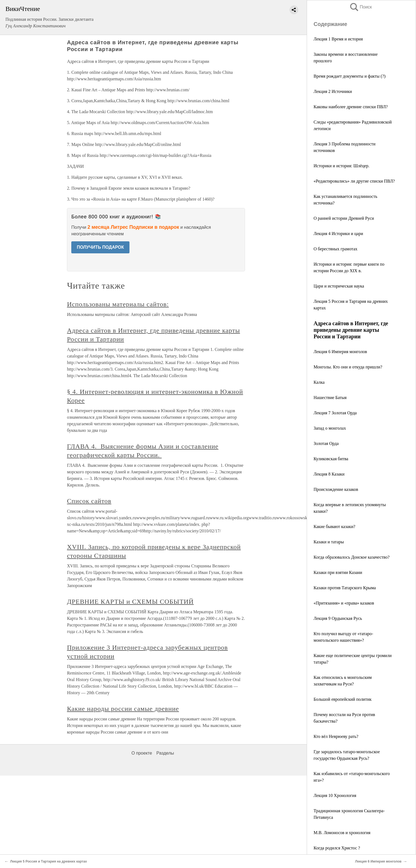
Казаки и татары (329, 542)
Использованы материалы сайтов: (118, 304)
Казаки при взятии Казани (338, 572)
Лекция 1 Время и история (338, 39)
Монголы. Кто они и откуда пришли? (348, 367)
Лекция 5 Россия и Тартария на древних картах (48, 861)
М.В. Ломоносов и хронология (342, 833)
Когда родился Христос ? (337, 848)
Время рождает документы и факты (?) (349, 76)
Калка (319, 382)
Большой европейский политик (343, 699)
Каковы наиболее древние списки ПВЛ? (351, 107)
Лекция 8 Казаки (329, 474)
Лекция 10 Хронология (335, 795)
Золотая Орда (326, 443)
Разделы (165, 753)
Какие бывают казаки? (334, 527)
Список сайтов (89, 501)
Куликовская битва (331, 459)
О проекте (142, 753)
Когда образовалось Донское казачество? (352, 557)
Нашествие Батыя (330, 398)
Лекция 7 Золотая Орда (335, 413)
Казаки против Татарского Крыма (345, 588)
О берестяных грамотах (336, 249)
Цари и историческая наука (339, 286)
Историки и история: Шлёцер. (342, 166)
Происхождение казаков (336, 489)
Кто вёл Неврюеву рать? (336, 736)
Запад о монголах (330, 428)
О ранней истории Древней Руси (344, 218)
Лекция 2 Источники (333, 91)
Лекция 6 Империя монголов (340, 352)
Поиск (361, 7)
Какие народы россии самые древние (123, 709)
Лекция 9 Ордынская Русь (338, 618)
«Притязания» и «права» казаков (344, 603)
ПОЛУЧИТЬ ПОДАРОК (100, 247)
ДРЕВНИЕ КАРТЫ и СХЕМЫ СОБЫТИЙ (130, 602)
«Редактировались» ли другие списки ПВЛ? (354, 181)
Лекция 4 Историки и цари (338, 234)
